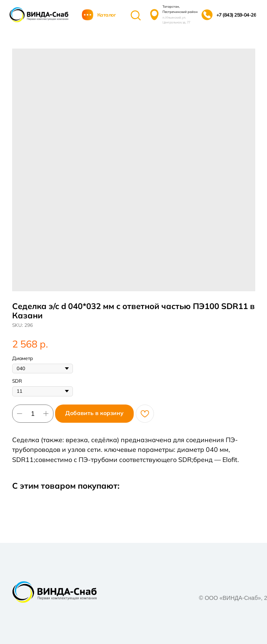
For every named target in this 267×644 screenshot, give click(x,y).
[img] (39, 15)
